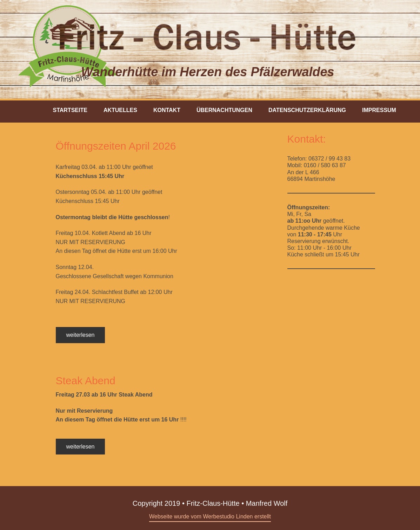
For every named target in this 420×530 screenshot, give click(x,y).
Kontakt (167, 110)
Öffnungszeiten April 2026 (116, 146)
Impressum (379, 110)
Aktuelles (120, 110)
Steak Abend (86, 381)
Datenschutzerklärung (307, 110)
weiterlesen (81, 335)
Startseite (70, 110)
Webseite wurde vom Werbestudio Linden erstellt (210, 516)
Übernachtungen (224, 110)
